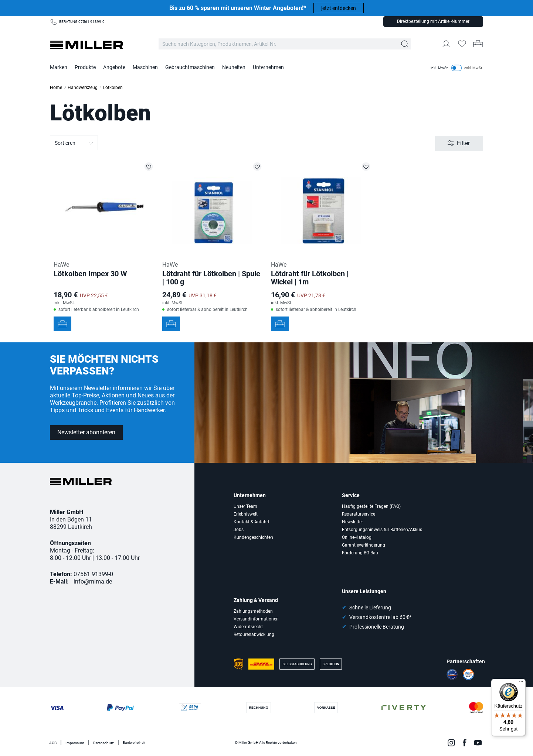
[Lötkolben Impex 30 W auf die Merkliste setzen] (149, 167)
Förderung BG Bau (360, 553)
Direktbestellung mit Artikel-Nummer (433, 21)
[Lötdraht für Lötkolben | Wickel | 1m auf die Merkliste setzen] (366, 167)
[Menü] (521, 683)
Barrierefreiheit (134, 743)
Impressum (75, 743)
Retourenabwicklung (254, 634)
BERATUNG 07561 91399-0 (82, 22)
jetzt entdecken (339, 8)
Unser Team (245, 506)
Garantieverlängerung (364, 545)
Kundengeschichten (253, 537)
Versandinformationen (256, 619)
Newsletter (352, 522)
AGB (53, 743)
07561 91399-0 (93, 574)
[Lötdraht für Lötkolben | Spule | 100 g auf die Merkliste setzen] (257, 167)
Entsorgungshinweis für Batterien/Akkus (382, 530)
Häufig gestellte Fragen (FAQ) (371, 506)
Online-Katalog (357, 537)
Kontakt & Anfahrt (252, 522)
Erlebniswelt (246, 514)
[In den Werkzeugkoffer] (62, 324)
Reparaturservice (359, 514)
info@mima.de (93, 581)
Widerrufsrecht (248, 627)
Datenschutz (103, 743)
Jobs (239, 530)
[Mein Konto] (446, 44)
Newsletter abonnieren (86, 432)
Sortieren (74, 143)
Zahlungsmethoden (253, 611)
